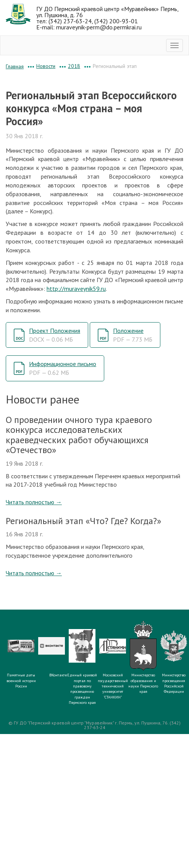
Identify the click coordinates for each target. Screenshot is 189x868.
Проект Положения (55, 335)
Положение (133, 335)
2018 (74, 66)
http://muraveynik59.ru (76, 289)
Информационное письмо (63, 368)
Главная (15, 66)
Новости (46, 66)
